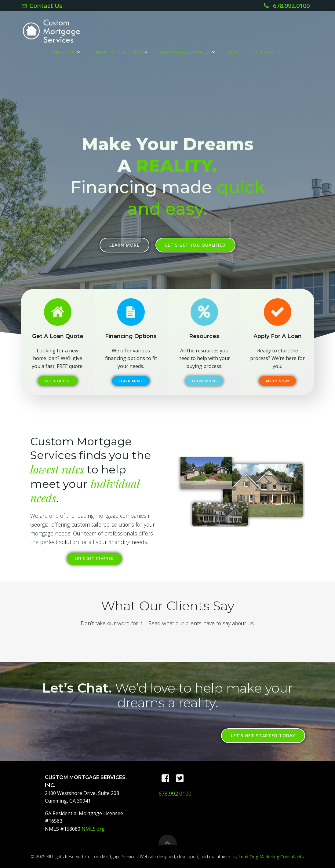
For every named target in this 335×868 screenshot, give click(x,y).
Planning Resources (189, 52)
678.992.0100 (175, 793)
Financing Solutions (121, 52)
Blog (235, 52)
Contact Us (268, 52)
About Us (67, 52)
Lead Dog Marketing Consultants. (272, 857)
